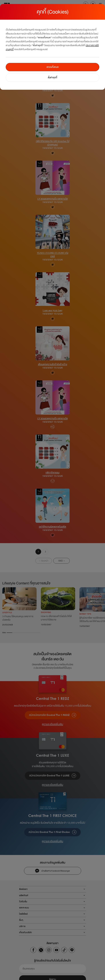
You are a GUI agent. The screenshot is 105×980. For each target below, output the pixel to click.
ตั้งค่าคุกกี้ (52, 78)
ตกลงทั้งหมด (53, 67)
